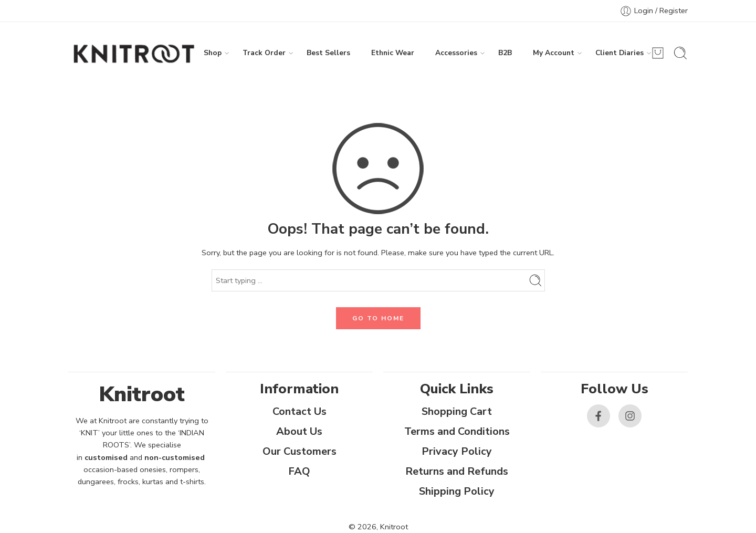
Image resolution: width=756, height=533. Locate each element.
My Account (554, 53)
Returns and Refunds (457, 471)
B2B (505, 53)
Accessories (456, 53)
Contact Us (300, 411)
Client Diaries (619, 53)
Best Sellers (328, 53)
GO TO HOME (378, 318)
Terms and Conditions (457, 431)
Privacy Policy (457, 451)
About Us (299, 431)
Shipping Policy (457, 491)
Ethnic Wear (393, 53)
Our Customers (300, 451)
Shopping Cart (457, 411)
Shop (213, 53)
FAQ (299, 471)
